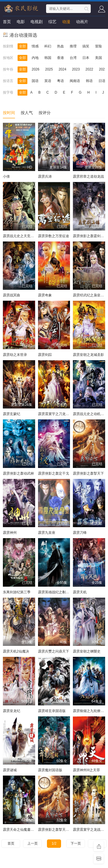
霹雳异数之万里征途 (54, 236)
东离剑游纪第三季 (17, 592)
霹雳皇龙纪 (12, 711)
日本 (86, 58)
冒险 (98, 46)
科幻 (48, 46)
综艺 (52, 22)
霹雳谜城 (10, 770)
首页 (7, 22)
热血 (60, 46)
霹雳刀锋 (80, 533)
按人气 (27, 113)
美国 (98, 58)
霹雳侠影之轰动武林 (18, 473)
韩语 (89, 81)
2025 (49, 69)
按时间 (9, 113)
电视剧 (37, 22)
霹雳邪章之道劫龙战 (88, 176)
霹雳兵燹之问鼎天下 (54, 651)
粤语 (60, 81)
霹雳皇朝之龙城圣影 (88, 355)
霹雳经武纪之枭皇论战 (90, 295)
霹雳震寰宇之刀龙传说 (55, 414)
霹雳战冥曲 (12, 295)
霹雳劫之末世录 (15, 355)
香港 (60, 58)
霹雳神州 (10, 533)
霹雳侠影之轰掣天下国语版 (59, 830)
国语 (35, 81)
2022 (89, 69)
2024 (62, 69)
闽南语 (75, 81)
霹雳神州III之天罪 (86, 770)
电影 (21, 22)
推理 (73, 46)
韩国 (48, 58)
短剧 (7, 33)
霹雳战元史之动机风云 (90, 414)
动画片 (82, 22)
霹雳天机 (80, 592)
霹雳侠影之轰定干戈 (54, 473)
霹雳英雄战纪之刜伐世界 (57, 592)
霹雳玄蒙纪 (12, 414)
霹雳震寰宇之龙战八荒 (90, 830)
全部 (22, 46)
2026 (36, 69)
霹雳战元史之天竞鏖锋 (20, 236)
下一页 (76, 843)
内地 (35, 58)
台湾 (73, 58)
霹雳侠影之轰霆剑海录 (90, 236)
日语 (102, 81)
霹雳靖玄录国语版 (52, 711)
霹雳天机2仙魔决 (16, 651)
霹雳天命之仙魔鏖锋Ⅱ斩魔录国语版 (30, 830)
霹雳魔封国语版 (50, 770)
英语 (48, 81)
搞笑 (86, 46)
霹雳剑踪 (45, 355)
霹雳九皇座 (47, 533)
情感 (35, 46)
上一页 (33, 843)
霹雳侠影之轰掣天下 (88, 473)
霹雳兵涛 (45, 176)
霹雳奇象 (45, 295)
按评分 (45, 113)
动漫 (66, 22)
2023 (76, 69)
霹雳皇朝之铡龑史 (87, 651)
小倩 (6, 176)
